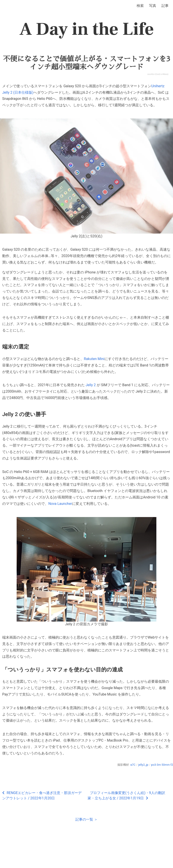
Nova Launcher (60, 504)
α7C (133, 765)
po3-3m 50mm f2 (162, 765)
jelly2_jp (143, 765)
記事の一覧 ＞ (86, 819)
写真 (153, 6)
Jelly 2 (91, 385)
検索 (140, 6)
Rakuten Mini (94, 359)
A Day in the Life (87, 29)
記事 (165, 6)
